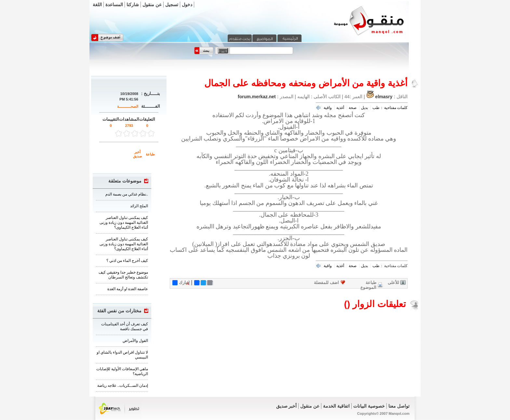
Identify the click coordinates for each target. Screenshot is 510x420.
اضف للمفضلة (326, 283)
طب (376, 108)
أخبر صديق (137, 154)
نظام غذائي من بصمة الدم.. (127, 194)
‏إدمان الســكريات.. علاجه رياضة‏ (123, 386)
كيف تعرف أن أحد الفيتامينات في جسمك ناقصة (125, 326)
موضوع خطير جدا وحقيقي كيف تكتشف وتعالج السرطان (123, 275)
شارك (181, 283)
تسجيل (172, 5)
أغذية (340, 108)
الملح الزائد (139, 206)
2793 (129, 126)
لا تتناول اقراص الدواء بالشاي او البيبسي (122, 355)
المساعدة (114, 5)
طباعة (150, 154)
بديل (364, 108)
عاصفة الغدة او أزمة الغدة (128, 289)
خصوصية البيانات (369, 406)
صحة (353, 108)
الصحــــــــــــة (128, 106)
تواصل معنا (399, 406)
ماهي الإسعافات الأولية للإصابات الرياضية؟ (122, 371)
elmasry (384, 97)
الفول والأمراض (135, 341)
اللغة (97, 5)
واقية (328, 108)
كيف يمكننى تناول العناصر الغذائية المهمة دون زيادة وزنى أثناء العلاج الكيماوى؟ (124, 223)
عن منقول (152, 5)
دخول (187, 5)
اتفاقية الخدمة (336, 406)
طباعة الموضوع (368, 285)
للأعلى (393, 283)
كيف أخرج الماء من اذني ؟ (127, 261)
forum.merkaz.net (257, 97)
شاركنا (133, 5)
